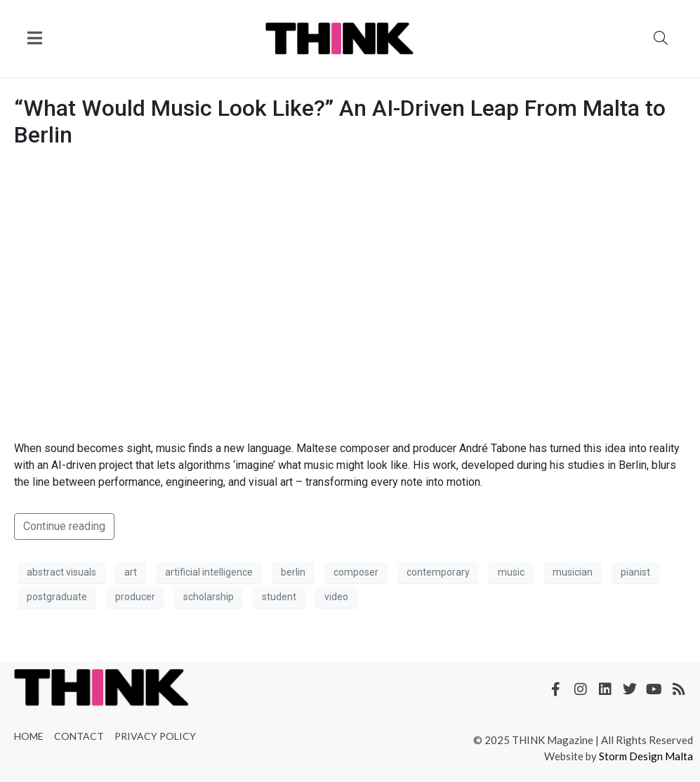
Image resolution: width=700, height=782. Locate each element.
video (336, 597)
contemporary (438, 572)
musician (573, 572)
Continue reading (64, 526)
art (131, 572)
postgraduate (57, 597)
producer (135, 597)
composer (356, 572)
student (279, 597)
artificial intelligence (209, 572)
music (511, 572)
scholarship (209, 597)
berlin (293, 572)
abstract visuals (61, 572)
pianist (635, 572)
